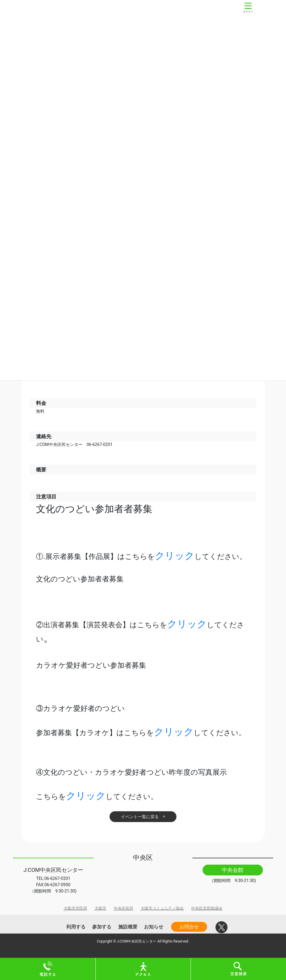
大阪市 (100, 908)
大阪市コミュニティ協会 (162, 908)
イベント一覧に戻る (140, 817)
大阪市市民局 (75, 908)
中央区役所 (123, 908)
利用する (76, 927)
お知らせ (154, 927)
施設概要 (128, 927)
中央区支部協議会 (207, 908)
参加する (102, 927)
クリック (175, 556)
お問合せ (189, 927)
